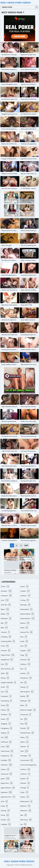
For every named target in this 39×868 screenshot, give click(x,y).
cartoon (6, 632)
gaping (5, 733)
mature (25, 623)
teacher (25, 746)
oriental (25, 660)
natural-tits (27, 632)
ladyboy (6, 824)
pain (24, 669)
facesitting (6, 701)
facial (5, 705)
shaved (25, 728)
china (5, 646)
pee (24, 682)
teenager (26, 756)
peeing (24, 687)
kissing (5, 811)
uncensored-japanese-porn (29, 765)
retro (24, 705)
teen (24, 751)
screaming (26, 714)
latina (25, 586)
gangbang (7, 728)
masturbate (27, 609)
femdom (6, 714)
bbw (4, 628)
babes (5, 614)
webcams (26, 811)
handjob (6, 760)
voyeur (25, 797)
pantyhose (26, 678)
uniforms (25, 774)
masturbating (27, 614)
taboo (25, 737)
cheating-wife (8, 641)
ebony (5, 678)
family (5, 710)
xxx (24, 824)
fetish (5, 719)
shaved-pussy (27, 733)
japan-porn (7, 783)
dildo (5, 673)
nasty (24, 628)
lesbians (26, 596)
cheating (6, 637)
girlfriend (6, 742)
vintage (25, 788)
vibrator (25, 783)
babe (5, 609)
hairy (5, 746)
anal (5, 600)
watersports (26, 801)
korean (6, 820)
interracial (7, 774)
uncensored (27, 760)
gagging (6, 724)
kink (4, 801)
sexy (24, 724)
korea (5, 815)
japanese (7, 792)
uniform (25, 769)
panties (25, 673)
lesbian (25, 591)
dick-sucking (8, 669)
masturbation (28, 618)
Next (26, 545)
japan (5, 778)
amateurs (6, 596)
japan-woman (8, 788)
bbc (4, 623)
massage (26, 605)
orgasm (26, 650)
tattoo (25, 742)
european (6, 696)
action (5, 586)
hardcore (7, 765)
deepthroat (7, 660)
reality (25, 696)
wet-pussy (26, 820)
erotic (5, 687)
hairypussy (7, 756)
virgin (24, 792)
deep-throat (8, 655)
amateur (6, 591)
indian (5, 769)
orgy (24, 655)
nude (24, 641)
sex (24, 719)
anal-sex (6, 605)
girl (5, 737)
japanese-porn (8, 797)
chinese (6, 650)
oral (24, 646)
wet (24, 815)
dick (4, 664)
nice (24, 637)
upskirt (25, 778)
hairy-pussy (7, 751)
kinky (5, 806)
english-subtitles (9, 682)
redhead (26, 701)
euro (5, 692)
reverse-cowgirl (28, 710)
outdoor (25, 664)
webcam (25, 806)
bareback (6, 618)
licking (25, 600)
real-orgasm (27, 692)
